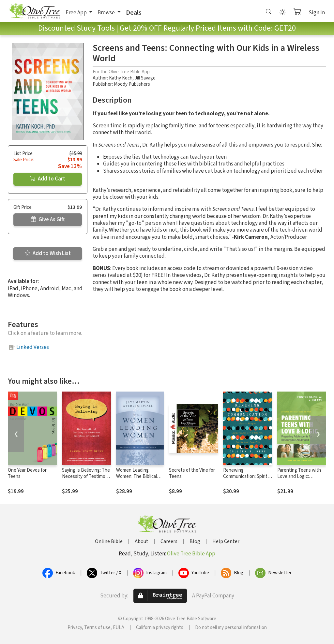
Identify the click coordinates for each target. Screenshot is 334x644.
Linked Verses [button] (33, 347)
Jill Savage (145, 78)
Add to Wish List (48, 253)
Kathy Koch (121, 78)
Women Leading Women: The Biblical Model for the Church (138, 476)
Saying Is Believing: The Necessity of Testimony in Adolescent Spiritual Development (86, 479)
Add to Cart (48, 179)
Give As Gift (48, 220)
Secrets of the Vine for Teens (192, 473)
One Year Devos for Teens (27, 473)
